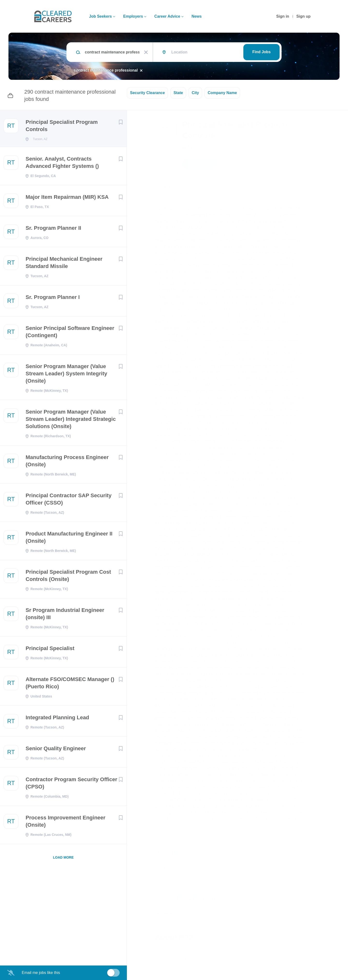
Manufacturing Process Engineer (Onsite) (67, 462)
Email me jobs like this (41, 973)
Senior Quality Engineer (56, 750)
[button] (313, 165)
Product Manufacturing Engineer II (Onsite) (69, 539)
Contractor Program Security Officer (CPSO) (71, 784)
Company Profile (171, 959)
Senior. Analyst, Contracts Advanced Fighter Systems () (62, 164)
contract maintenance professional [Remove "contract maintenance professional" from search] (106, 70)
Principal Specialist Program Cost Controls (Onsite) (68, 577)
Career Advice (167, 16)
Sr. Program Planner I (53, 299)
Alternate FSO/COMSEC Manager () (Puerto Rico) (70, 684)
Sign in (283, 16)
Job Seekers (100, 16)
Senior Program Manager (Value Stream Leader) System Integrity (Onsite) (66, 375)
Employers (133, 16)
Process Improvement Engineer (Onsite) (65, 823)
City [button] (195, 93)
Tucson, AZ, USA (169, 187)
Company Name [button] (222, 93)
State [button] (178, 93)
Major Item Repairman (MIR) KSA (67, 198)
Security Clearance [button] (147, 93)
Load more (63, 859)
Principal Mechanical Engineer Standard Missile (64, 264)
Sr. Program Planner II (53, 229)
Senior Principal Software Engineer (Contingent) (70, 333)
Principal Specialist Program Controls (62, 126)
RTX (188, 148)
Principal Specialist (50, 650)
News (197, 16)
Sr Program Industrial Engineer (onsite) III (65, 615)
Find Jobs (261, 52)
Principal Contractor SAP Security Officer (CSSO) (69, 501)
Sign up (303, 16)
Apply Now (201, 164)
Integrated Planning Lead (57, 719)
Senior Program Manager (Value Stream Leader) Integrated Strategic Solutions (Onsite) (71, 420)
